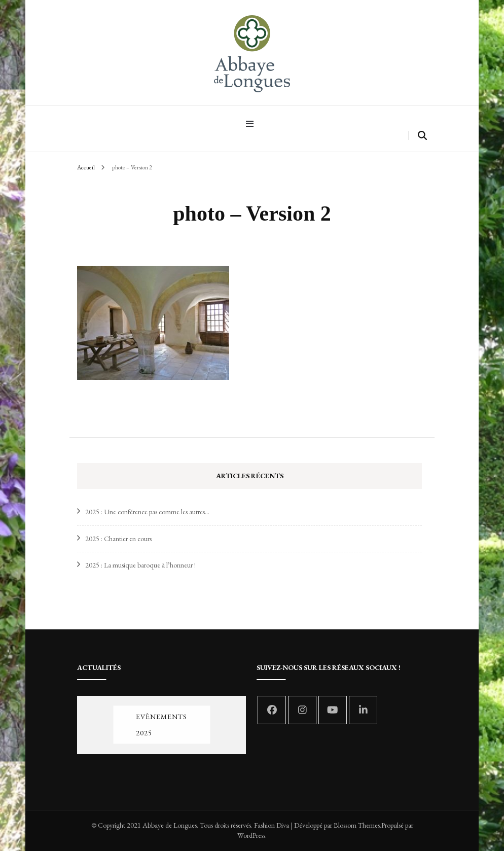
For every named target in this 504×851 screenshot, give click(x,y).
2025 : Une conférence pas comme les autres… (147, 512)
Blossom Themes (357, 825)
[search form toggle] (422, 136)
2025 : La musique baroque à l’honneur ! (140, 565)
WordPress (251, 835)
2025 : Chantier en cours (118, 539)
